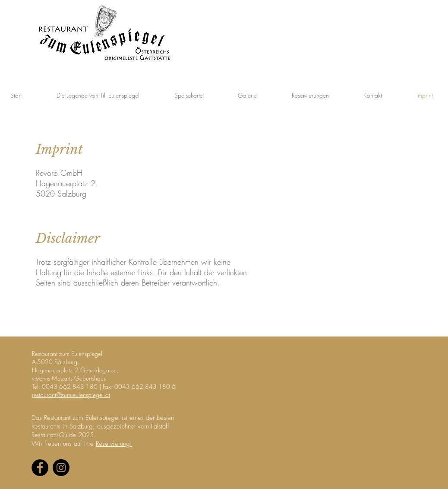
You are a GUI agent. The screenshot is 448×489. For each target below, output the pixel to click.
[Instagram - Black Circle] (61, 468)
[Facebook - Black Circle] (40, 468)
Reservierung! (114, 444)
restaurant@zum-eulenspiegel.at (71, 395)
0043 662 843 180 (70, 386)
